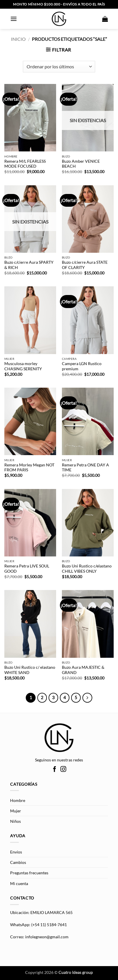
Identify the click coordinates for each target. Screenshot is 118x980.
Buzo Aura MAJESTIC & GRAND (83, 670)
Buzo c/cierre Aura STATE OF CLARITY (85, 265)
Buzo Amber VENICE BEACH (81, 164)
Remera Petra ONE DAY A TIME (85, 468)
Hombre (18, 800)
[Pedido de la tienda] (59, 67)
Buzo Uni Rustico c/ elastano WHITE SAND (30, 670)
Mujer (16, 811)
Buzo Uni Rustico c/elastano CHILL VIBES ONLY (87, 569)
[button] (14, 19)
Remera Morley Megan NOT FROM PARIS (29, 468)
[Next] (87, 698)
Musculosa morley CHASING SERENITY (23, 366)
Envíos (16, 852)
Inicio (18, 39)
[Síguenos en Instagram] (63, 770)
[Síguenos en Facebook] (55, 770)
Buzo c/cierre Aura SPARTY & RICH (29, 265)
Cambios (18, 862)
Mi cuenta (19, 883)
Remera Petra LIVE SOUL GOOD (27, 569)
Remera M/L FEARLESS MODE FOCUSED (25, 164)
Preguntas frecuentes (29, 873)
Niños (15, 821)
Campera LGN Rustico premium (82, 366)
